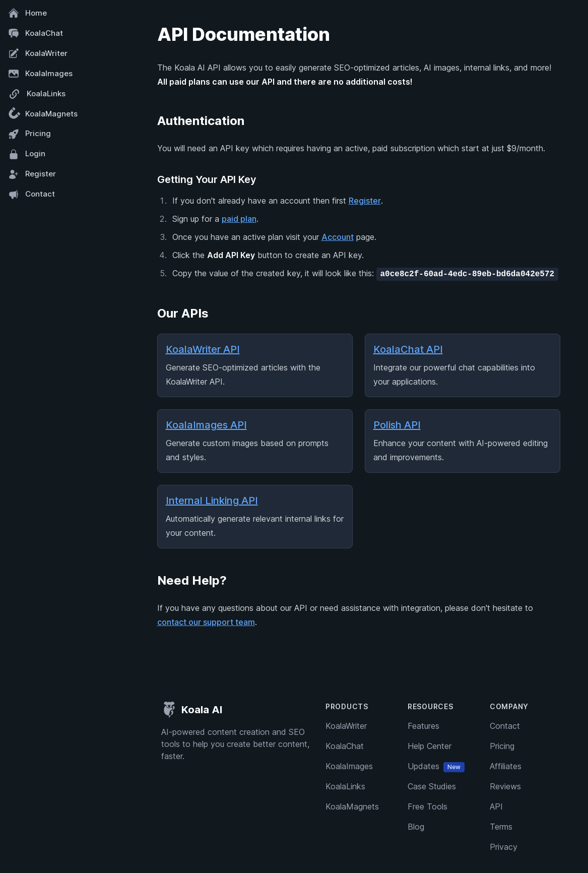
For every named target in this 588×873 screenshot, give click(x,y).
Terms (501, 827)
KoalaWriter (38, 53)
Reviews (505, 786)
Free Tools (428, 806)
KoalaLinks (37, 94)
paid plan (239, 219)
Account (338, 237)
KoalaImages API (206, 425)
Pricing (29, 134)
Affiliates (506, 766)
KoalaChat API (408, 349)
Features (423, 726)
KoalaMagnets (42, 114)
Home (27, 13)
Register (32, 174)
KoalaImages (40, 74)
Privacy (504, 847)
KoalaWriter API (203, 349)
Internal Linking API (212, 501)
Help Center (430, 746)
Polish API (397, 425)
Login (27, 154)
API (496, 806)
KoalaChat (36, 33)
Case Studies (432, 786)
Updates (436, 766)
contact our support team (206, 622)
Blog (416, 827)
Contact (31, 195)
